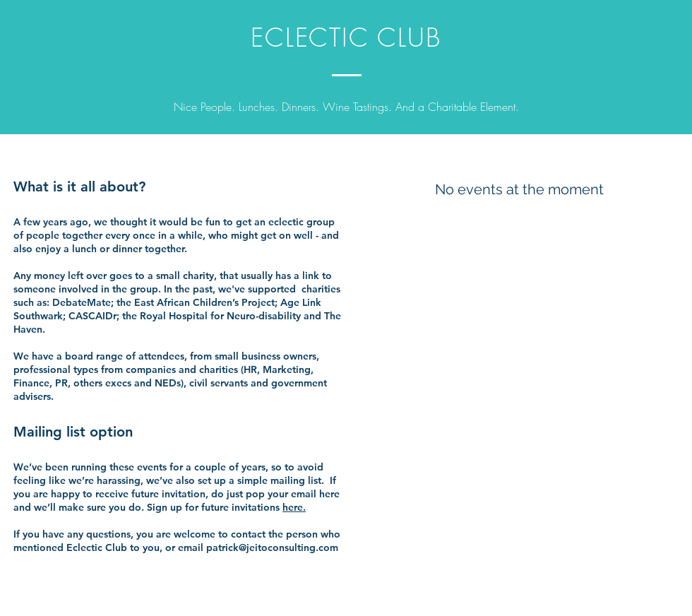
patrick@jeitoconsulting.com (272, 547)
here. (294, 507)
